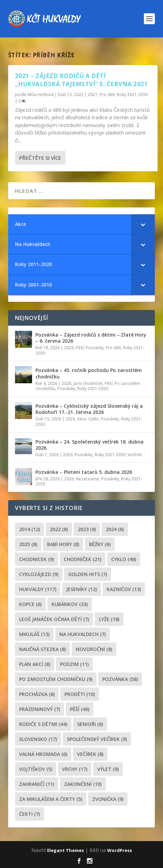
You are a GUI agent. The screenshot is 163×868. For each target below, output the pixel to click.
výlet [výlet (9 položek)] (108, 769)
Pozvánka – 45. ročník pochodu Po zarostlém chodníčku (89, 373)
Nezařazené (87, 479)
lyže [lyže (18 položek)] (109, 619)
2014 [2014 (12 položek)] (29, 529)
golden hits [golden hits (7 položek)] (88, 574)
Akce (82, 419)
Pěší (80, 348)
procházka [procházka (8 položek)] (37, 694)
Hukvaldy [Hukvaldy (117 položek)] (38, 589)
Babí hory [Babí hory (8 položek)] (63, 544)
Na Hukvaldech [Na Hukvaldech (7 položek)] (83, 634)
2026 (69, 348)
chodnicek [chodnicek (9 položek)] (36, 559)
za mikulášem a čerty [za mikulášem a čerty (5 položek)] (51, 799)
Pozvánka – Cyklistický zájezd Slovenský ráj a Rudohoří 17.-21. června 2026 (89, 409)
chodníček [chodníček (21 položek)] (83, 559)
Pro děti (107, 95)
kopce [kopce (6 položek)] (30, 604)
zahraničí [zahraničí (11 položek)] (37, 784)
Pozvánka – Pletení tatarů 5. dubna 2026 (84, 472)
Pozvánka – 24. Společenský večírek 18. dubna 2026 (90, 445)
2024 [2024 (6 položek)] (115, 529)
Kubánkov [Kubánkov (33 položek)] (70, 604)
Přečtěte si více (40, 158)
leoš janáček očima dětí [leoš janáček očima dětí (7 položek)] (54, 619)
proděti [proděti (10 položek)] (80, 694)
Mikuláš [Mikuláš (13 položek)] (34, 634)
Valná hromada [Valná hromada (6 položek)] (43, 754)
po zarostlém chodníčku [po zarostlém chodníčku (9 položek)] (56, 679)
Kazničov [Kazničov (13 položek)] (124, 589)
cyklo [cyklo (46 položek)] (124, 559)
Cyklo (94, 419)
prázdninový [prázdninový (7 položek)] (40, 709)
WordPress (120, 850)
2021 (93, 95)
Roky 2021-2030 (132, 95)
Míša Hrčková (41, 95)
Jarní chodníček (88, 383)
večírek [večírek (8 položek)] (90, 754)
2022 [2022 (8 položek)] (59, 529)
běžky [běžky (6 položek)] (100, 544)
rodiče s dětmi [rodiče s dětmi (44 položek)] (43, 724)
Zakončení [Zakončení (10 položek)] (83, 784)
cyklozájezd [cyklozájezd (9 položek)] (39, 574)
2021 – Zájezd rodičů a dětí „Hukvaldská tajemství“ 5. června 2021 (81, 80)
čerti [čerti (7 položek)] (29, 814)
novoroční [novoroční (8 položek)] (94, 649)
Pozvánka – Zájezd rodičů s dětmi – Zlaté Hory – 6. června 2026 (91, 338)
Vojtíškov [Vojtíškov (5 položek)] (36, 769)
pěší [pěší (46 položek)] (80, 709)
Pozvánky (95, 348)
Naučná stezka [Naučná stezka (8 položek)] (42, 649)
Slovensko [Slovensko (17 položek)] (38, 739)
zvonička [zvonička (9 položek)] (108, 799)
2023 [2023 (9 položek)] (87, 529)
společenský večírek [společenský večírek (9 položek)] (97, 739)
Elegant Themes (65, 850)
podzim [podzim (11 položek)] (74, 664)
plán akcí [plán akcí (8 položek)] (35, 664)
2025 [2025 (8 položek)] (28, 544)
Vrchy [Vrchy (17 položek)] (75, 769)
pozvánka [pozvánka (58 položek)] (120, 679)
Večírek (135, 455)
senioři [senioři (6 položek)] (90, 724)
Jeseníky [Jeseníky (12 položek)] (81, 589)
